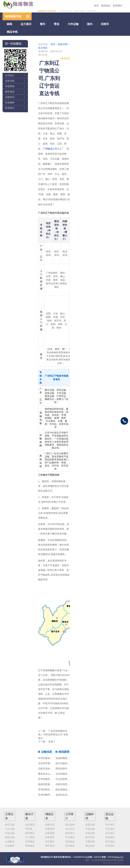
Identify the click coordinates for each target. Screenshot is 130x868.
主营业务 (9, 816)
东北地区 (43, 48)
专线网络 (10, 86)
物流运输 (10, 837)
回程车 (105, 24)
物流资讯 (65, 58)
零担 (57, 24)
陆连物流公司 (47, 857)
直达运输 (110, 816)
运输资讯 (10, 97)
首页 (96, 6)
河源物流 (10, 846)
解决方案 (29, 816)
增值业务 (49, 816)
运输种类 (90, 816)
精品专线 (12, 32)
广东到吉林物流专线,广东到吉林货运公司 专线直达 (53, 734)
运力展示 (26, 24)
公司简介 (10, 75)
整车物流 (10, 92)
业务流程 (10, 81)
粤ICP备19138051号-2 (113, 863)
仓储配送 (10, 841)
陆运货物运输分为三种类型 (70, 790)
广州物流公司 (50, 149)
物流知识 (106, 6)
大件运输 (73, 24)
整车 (43, 24)
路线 (9, 24)
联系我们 (118, 6)
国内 (90, 24)
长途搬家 (10, 102)
